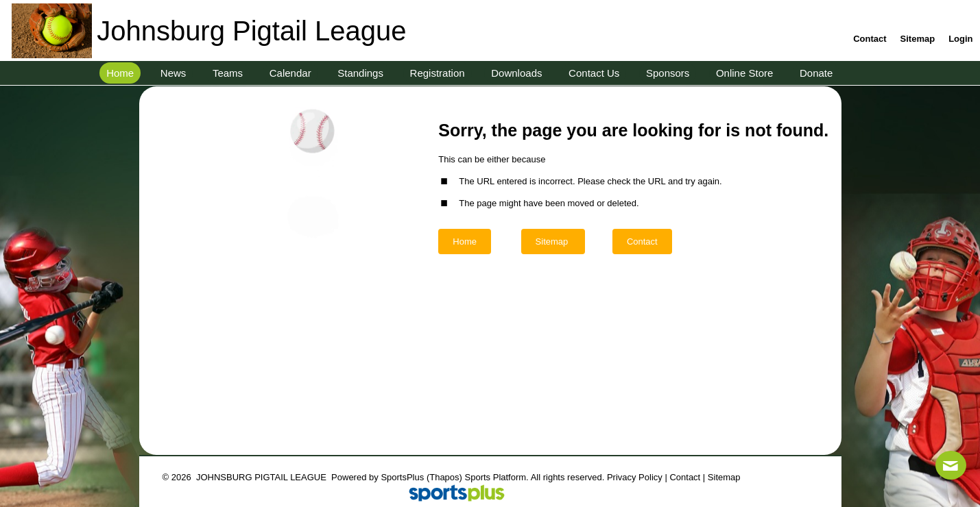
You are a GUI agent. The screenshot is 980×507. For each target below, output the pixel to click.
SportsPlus (402, 477)
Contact (685, 477)
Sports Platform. (497, 477)
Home (465, 242)
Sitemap (724, 477)
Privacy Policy (635, 477)
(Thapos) (444, 477)
